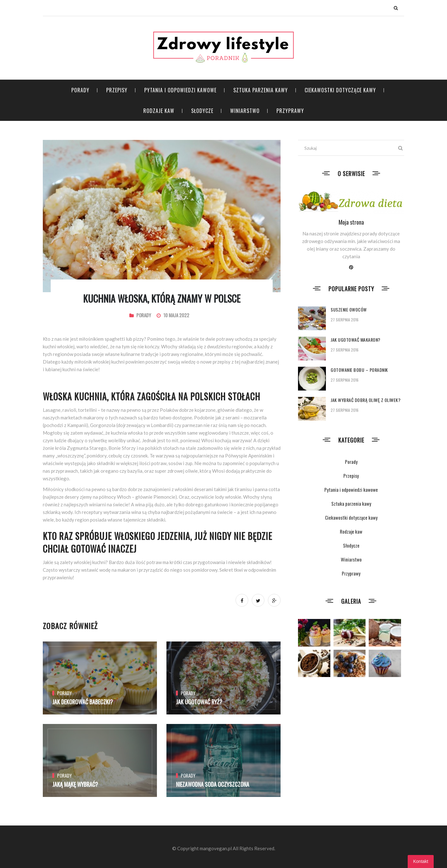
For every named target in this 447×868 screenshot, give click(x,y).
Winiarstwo (245, 111)
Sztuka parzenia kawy (261, 90)
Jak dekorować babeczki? (83, 702)
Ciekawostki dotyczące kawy (340, 90)
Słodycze (202, 111)
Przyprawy (290, 111)
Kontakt (421, 861)
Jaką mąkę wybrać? (75, 784)
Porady (80, 90)
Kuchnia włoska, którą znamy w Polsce (162, 298)
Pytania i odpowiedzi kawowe (180, 90)
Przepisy (117, 90)
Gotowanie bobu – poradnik (359, 370)
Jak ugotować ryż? (199, 702)
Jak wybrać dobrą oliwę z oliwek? (366, 400)
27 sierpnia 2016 (345, 320)
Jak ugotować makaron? (356, 340)
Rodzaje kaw (159, 111)
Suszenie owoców (349, 309)
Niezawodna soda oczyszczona (213, 784)
